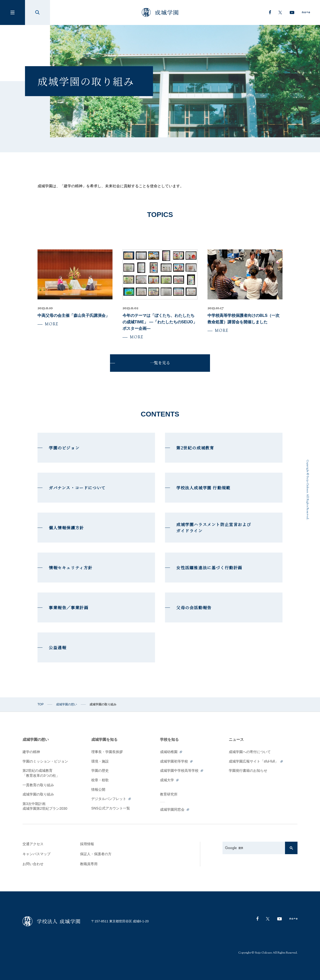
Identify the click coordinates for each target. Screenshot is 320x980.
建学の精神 (31, 752)
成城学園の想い (66, 704)
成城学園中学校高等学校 (182, 771)
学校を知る (169, 739)
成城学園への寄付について (250, 752)
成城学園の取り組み (38, 794)
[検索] (255, 848)
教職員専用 (89, 864)
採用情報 (87, 844)
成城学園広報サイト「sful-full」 (256, 761)
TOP (40, 704)
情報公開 (98, 789)
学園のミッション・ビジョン (45, 761)
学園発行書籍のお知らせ (248, 771)
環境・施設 (100, 761)
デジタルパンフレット (111, 799)
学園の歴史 (100, 771)
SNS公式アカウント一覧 (111, 808)
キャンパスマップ (36, 854)
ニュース (236, 739)
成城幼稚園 (171, 752)
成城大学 (170, 780)
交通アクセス (33, 844)
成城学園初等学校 (177, 761)
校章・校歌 (100, 780)
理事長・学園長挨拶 (107, 752)
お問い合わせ (33, 864)
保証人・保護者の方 (96, 854)
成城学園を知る (104, 739)
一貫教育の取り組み (38, 785)
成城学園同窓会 (175, 809)
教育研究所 (169, 794)
